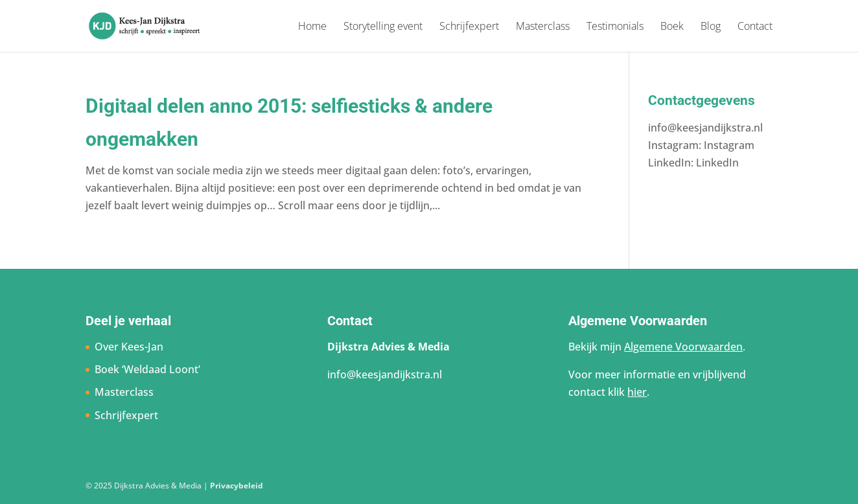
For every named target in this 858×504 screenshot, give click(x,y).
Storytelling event (383, 27)
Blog (711, 27)
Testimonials (615, 27)
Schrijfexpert (469, 27)
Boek (672, 27)
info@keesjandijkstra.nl (705, 128)
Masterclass (543, 27)
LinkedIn (717, 163)
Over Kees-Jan (129, 347)
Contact (755, 27)
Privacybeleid (237, 486)
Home (312, 27)
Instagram (729, 145)
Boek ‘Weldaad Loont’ (147, 369)
